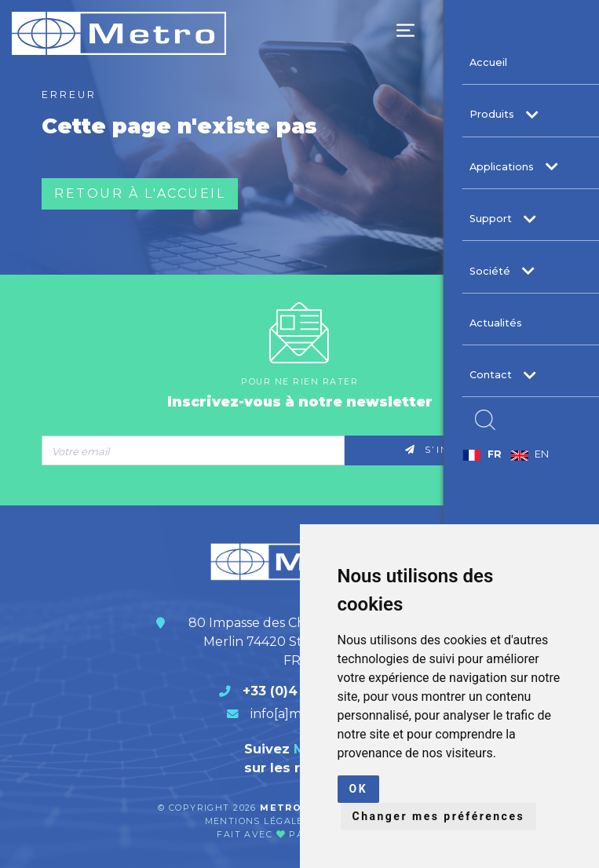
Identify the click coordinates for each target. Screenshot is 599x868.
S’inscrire (451, 450)
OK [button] (359, 789)
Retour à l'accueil (140, 193)
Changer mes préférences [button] (439, 816)
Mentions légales (259, 821)
